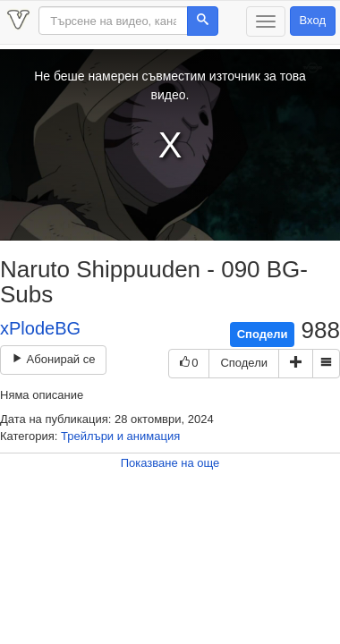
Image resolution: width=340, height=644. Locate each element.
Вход (313, 20)
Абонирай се (53, 359)
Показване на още (170, 463)
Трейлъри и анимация (120, 436)
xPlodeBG (40, 328)
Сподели (263, 334)
